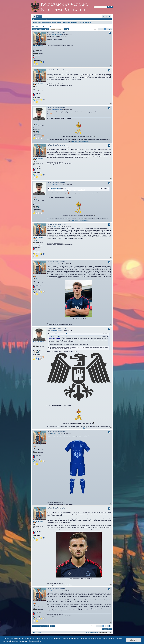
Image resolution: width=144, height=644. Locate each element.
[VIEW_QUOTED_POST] (66, 188)
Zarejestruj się (50, 19)
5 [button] (109, 29)
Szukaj (35, 19)
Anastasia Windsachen (38, 121)
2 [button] (103, 29)
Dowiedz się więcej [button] (35, 641)
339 (37, 49)
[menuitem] (104, 16)
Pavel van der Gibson (38, 45)
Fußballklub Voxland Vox (42, 26)
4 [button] (107, 29)
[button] (99, 29)
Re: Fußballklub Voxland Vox (57, 32)
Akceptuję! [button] (134, 640)
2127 (37, 124)
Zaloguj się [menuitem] (107, 17)
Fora (40, 16)
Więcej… (35, 17)
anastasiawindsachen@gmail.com (81, 141)
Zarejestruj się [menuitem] (110, 17)
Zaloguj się (42, 19)
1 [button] (101, 29)
